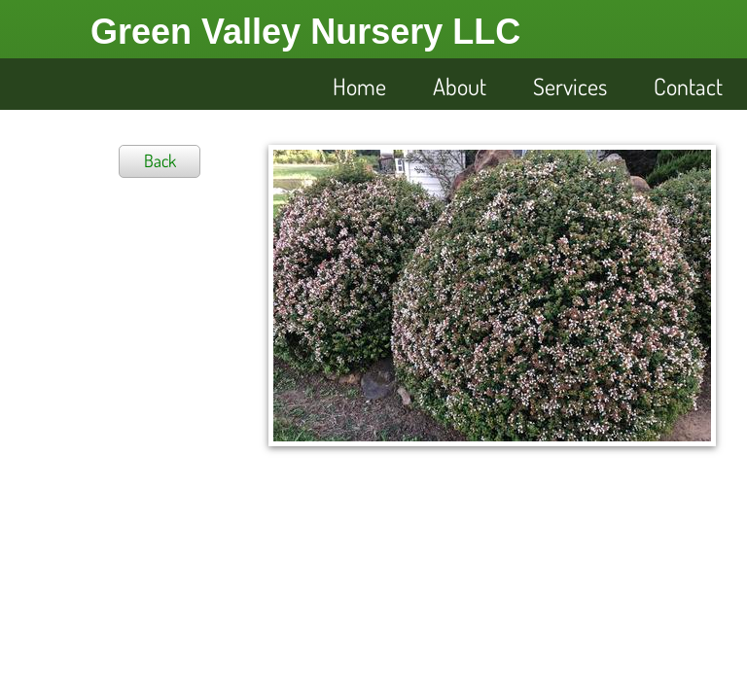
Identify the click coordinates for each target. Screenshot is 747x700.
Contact (688, 86)
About (460, 86)
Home (359, 86)
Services (570, 86)
